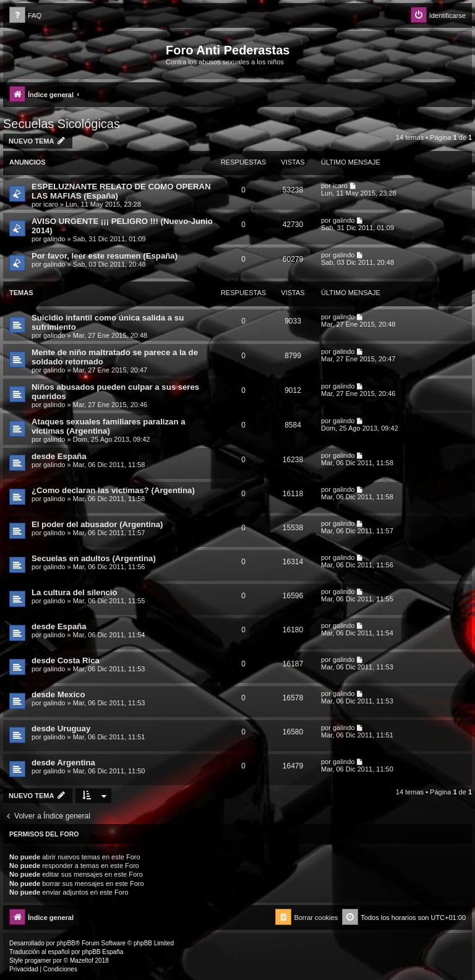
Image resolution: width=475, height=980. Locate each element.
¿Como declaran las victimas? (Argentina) (113, 490)
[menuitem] (25, 16)
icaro (51, 204)
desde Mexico (58, 694)
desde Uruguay (61, 729)
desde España (59, 456)
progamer (38, 961)
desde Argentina (63, 763)
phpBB (66, 943)
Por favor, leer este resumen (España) (105, 256)
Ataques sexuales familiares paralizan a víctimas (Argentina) (109, 426)
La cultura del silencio (75, 592)
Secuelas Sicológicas (62, 124)
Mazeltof (82, 961)
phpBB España (102, 952)
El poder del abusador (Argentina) (97, 524)
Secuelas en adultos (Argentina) (94, 558)
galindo (54, 239)
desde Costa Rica (66, 660)
